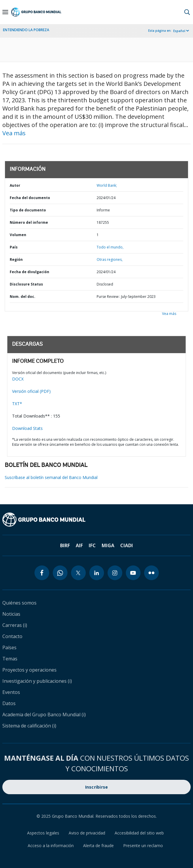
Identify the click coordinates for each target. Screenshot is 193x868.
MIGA (108, 545)
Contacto (12, 636)
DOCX (18, 379)
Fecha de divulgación (29, 272)
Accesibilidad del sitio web (139, 833)
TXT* (17, 404)
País (14, 247)
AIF (79, 545)
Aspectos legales (43, 833)
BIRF (65, 545)
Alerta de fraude (98, 846)
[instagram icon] (115, 573)
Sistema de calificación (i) (29, 726)
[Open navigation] (5, 12)
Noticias (11, 614)
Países (9, 647)
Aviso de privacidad (87, 833)
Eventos (11, 692)
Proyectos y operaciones (29, 670)
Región (16, 259)
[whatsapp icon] (60, 573)
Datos (9, 703)
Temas (10, 659)
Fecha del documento (30, 198)
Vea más (14, 133)
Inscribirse (97, 787)
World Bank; (107, 185)
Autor (15, 185)
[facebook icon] (42, 573)
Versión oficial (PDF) (31, 391)
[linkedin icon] (97, 573)
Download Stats (27, 428)
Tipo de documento (28, 210)
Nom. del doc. (23, 297)
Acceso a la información (51, 846)
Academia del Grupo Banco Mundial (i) (44, 715)
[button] (187, 12)
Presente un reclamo (143, 846)
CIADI (127, 545)
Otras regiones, (110, 259)
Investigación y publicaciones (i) (37, 681)
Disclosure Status (26, 284)
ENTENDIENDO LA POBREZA (26, 30)
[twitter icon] (78, 573)
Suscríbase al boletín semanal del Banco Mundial (51, 477)
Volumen (18, 235)
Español (179, 31)
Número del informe (29, 222)
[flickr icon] (151, 573)
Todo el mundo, (110, 247)
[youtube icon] (133, 573)
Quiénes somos (19, 603)
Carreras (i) (15, 625)
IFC (92, 545)
